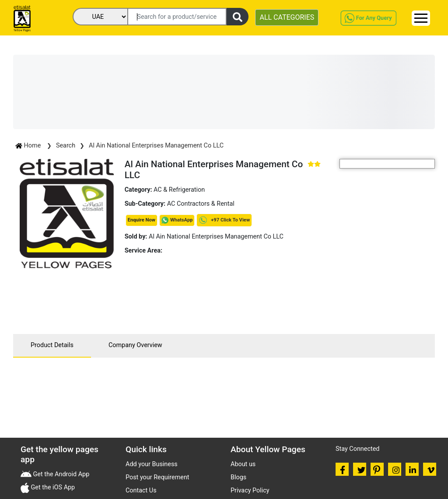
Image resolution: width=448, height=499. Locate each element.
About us (243, 464)
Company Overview (135, 345)
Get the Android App (60, 474)
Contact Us (141, 490)
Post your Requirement (157, 477)
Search (66, 146)
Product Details (52, 345)
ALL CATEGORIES (287, 17)
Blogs (238, 477)
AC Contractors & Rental (201, 204)
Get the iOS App (52, 487)
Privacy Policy (250, 490)
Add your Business (152, 464)
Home (29, 146)
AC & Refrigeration (179, 190)
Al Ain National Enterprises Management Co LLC (156, 146)
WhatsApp (182, 220)
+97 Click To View (224, 220)
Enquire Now (142, 220)
